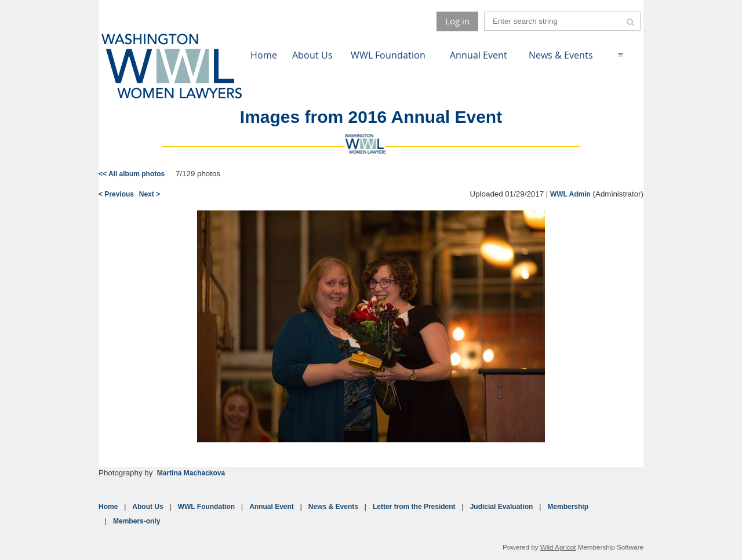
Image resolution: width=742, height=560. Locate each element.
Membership (568, 507)
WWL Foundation (206, 507)
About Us (148, 507)
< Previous (116, 194)
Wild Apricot (558, 547)
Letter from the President (414, 507)
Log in (457, 21)
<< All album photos (132, 174)
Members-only (137, 521)
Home (108, 507)
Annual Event (272, 507)
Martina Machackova (191, 473)
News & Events (333, 507)
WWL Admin (570, 194)
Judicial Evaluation (502, 507)
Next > (150, 194)
